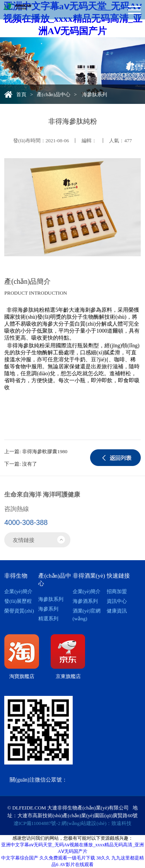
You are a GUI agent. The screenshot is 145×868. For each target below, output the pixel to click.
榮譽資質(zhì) (19, 611)
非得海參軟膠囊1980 (45, 451)
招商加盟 (117, 591)
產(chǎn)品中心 (53, 94)
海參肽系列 (51, 599)
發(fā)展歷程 (18, 601)
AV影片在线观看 (77, 865)
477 (128, 141)
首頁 (21, 94)
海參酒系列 (85, 601)
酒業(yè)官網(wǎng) (87, 615)
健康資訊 (117, 611)
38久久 (103, 858)
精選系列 (48, 619)
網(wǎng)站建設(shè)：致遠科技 (96, 823)
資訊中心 (117, 601)
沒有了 (30, 464)
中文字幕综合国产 (20, 858)
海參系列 (48, 609)
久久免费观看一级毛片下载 (67, 858)
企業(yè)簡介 (18, 591)
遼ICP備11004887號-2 (37, 823)
